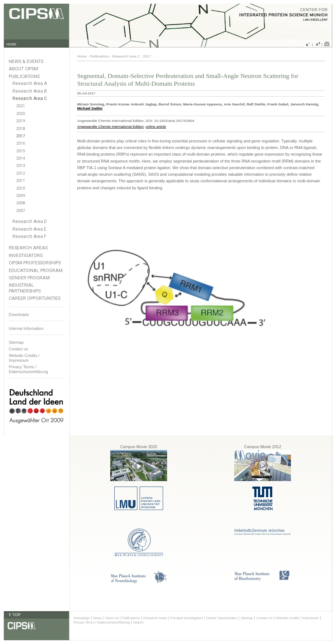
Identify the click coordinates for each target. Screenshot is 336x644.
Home (82, 56)
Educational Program (36, 270)
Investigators (26, 255)
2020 (21, 114)
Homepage (82, 618)
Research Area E (29, 229)
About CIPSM (23, 69)
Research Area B (30, 91)
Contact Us (264, 618)
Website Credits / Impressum (297, 618)
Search (138, 622)
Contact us (19, 349)
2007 (21, 211)
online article (156, 126)
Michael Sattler (90, 108)
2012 (21, 173)
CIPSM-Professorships (35, 263)
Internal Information (26, 328)
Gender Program (29, 278)
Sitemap (16, 342)
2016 (21, 143)
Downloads (19, 314)
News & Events (26, 61)
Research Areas (28, 248)
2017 (21, 136)
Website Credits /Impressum (24, 358)
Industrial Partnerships (25, 288)
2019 (21, 121)
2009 (21, 196)
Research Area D (30, 222)
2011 (21, 181)
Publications (24, 76)
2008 (21, 203)
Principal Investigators (186, 618)
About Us (112, 618)
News (97, 618)
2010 (21, 188)
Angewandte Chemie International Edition (110, 126)
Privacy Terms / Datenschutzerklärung (28, 369)
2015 (21, 151)
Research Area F (29, 237)
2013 (21, 166)
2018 (21, 129)
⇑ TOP (14, 615)
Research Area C (30, 98)
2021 (21, 106)
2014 (21, 158)
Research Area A (30, 83)
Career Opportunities (35, 298)
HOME (12, 44)
